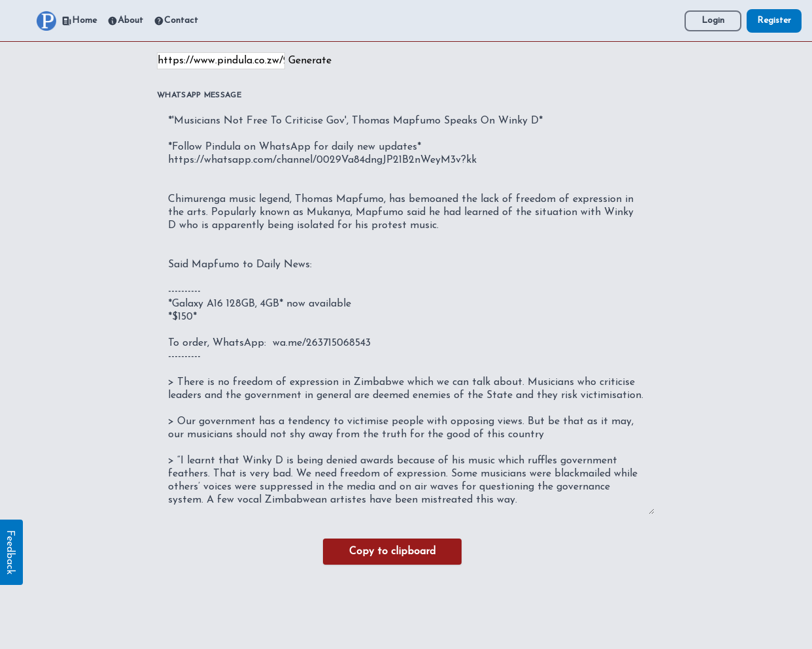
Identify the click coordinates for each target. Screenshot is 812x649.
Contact (176, 21)
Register (774, 21)
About (125, 21)
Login (713, 21)
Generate (310, 61)
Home (79, 21)
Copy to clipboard (392, 552)
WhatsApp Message (199, 95)
